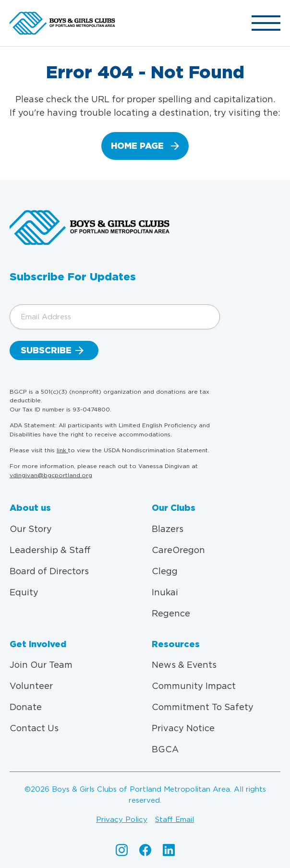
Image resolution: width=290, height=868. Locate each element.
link (62, 450)
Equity (24, 592)
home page (137, 146)
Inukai (165, 592)
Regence (171, 613)
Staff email (175, 820)
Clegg (165, 571)
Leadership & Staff (50, 550)
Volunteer (31, 686)
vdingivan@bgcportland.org (51, 475)
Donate (26, 707)
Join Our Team (41, 665)
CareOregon (178, 550)
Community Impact (194, 686)
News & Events (184, 665)
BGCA (165, 749)
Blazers (168, 529)
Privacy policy (122, 820)
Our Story (31, 529)
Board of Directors (49, 571)
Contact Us (34, 728)
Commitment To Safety (203, 707)
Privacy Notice (183, 728)
